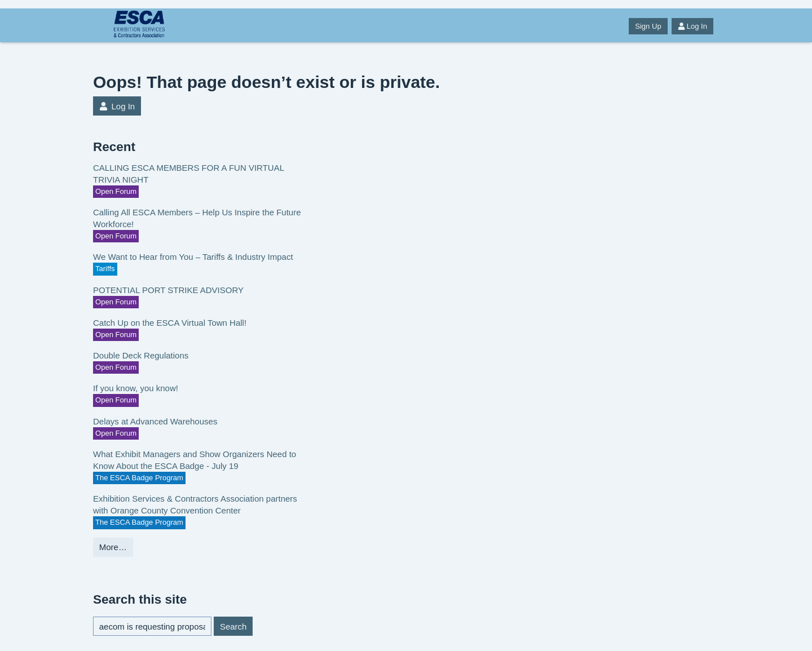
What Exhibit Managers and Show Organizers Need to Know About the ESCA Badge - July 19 (195, 460)
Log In (692, 26)
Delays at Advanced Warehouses (155, 421)
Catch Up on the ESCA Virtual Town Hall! (170, 323)
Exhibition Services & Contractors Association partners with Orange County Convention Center (195, 504)
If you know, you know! (136, 388)
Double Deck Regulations (141, 355)
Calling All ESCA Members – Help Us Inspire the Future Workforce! (197, 218)
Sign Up (648, 26)
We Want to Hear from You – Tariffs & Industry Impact (193, 257)
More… (113, 547)
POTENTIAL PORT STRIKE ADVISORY (168, 290)
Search (233, 626)
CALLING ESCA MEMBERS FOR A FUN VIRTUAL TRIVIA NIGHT (188, 174)
